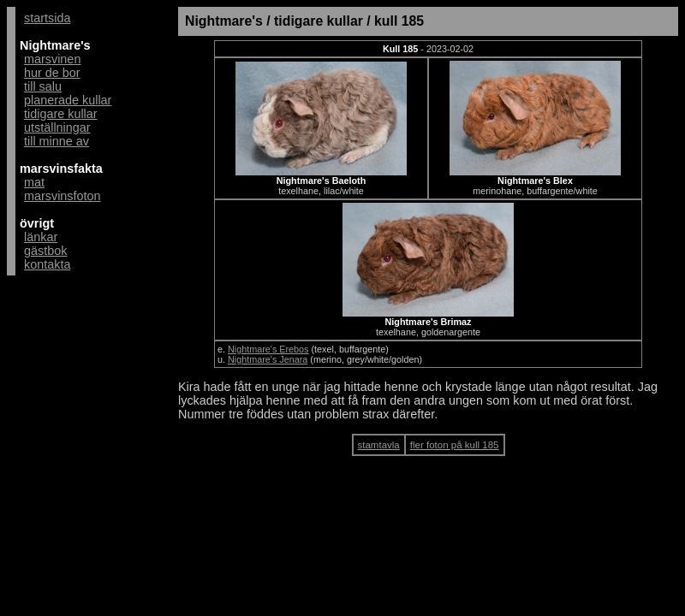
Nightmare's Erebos (268, 349)
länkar (41, 237)
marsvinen (52, 59)
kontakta (47, 264)
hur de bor (52, 73)
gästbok (45, 251)
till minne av (57, 141)
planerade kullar (68, 100)
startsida (47, 18)
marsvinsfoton (63, 196)
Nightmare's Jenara (268, 359)
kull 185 (399, 21)
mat (34, 182)
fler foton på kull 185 (455, 445)
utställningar (57, 127)
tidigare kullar (61, 114)
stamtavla (379, 445)
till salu (43, 86)
